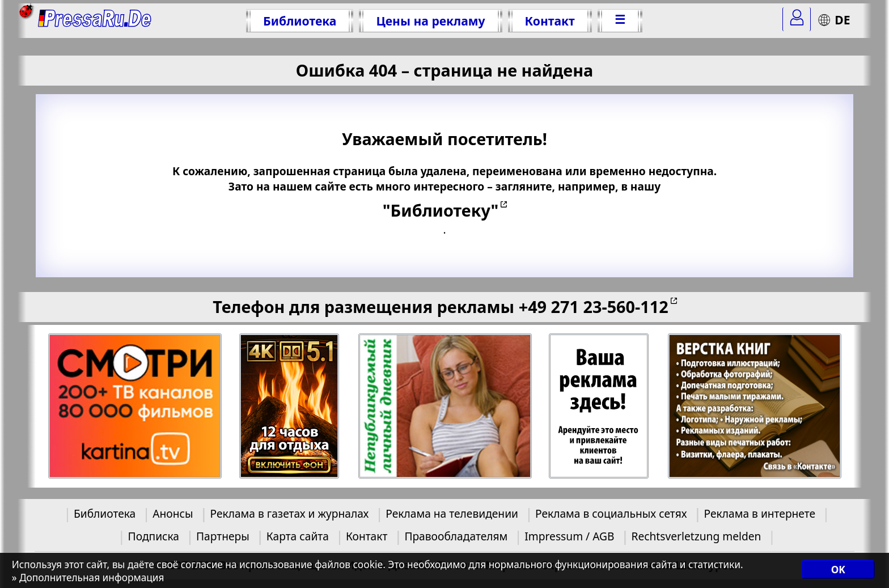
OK (838, 570)
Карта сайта (298, 536)
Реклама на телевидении (452, 513)
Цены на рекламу (430, 21)
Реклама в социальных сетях (611, 513)
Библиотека (300, 21)
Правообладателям (456, 536)
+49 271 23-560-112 (594, 306)
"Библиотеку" (441, 210)
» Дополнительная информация (88, 578)
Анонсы (173, 513)
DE (834, 20)
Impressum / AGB (569, 536)
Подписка (154, 536)
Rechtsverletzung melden (697, 536)
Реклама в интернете (760, 513)
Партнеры (223, 536)
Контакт (550, 21)
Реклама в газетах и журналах (289, 513)
